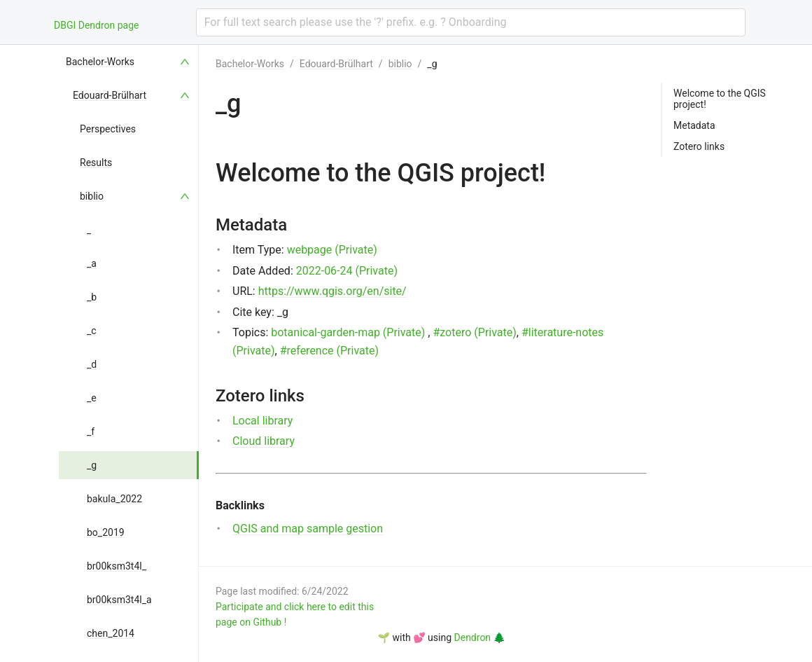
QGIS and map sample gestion (308, 529)
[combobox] (471, 22)
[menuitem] (129, 62)
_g (92, 465)
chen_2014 (111, 633)
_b (92, 297)
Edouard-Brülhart (110, 95)
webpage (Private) (332, 250)
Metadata (694, 125)
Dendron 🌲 (480, 637)
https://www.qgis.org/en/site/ (332, 291)
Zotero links (699, 146)
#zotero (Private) (474, 332)
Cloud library (264, 441)
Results (96, 163)
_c (92, 331)
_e (92, 398)
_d (92, 364)
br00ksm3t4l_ (117, 566)
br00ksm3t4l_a (119, 600)
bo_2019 (106, 532)
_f (91, 432)
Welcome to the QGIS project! (720, 99)
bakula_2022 (114, 499)
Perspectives (108, 129)
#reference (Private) (329, 351)
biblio (92, 196)
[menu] (129, 353)
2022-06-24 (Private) (347, 271)
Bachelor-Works (100, 62)
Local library (262, 421)
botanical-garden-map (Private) (348, 332)
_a (92, 263)
